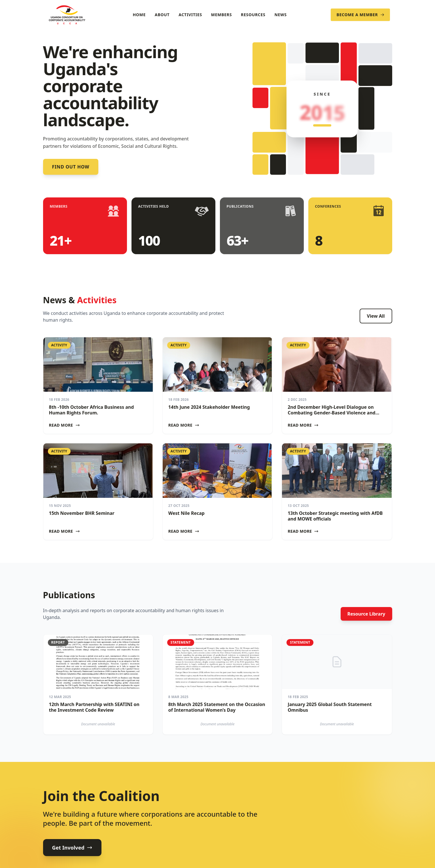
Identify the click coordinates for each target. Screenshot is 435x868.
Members (221, 15)
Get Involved (72, 848)
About (162, 15)
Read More (64, 425)
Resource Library (366, 614)
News (280, 15)
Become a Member (360, 15)
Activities (190, 15)
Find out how (71, 167)
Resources (253, 15)
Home (139, 15)
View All (376, 316)
